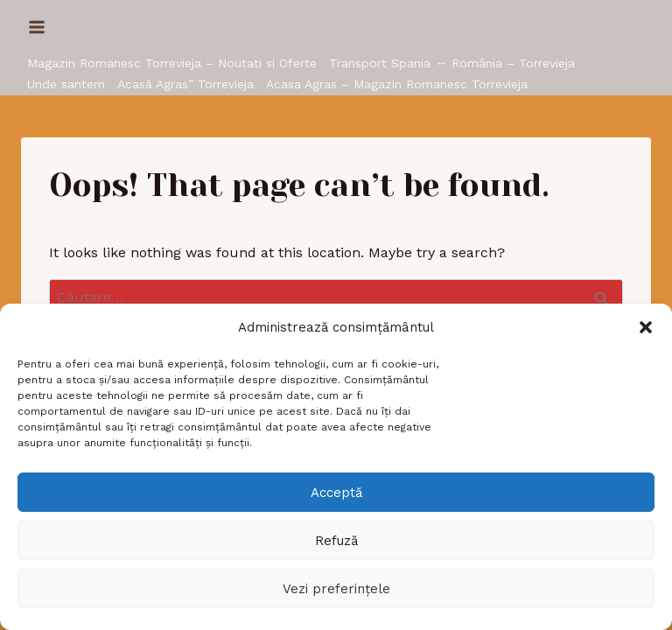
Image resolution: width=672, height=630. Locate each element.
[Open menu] (37, 27)
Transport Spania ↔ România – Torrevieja (452, 63)
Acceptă (336, 493)
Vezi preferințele (336, 589)
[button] (646, 327)
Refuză (336, 541)
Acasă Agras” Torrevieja (185, 84)
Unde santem (66, 84)
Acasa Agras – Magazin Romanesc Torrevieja (397, 84)
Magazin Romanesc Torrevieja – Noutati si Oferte (172, 63)
